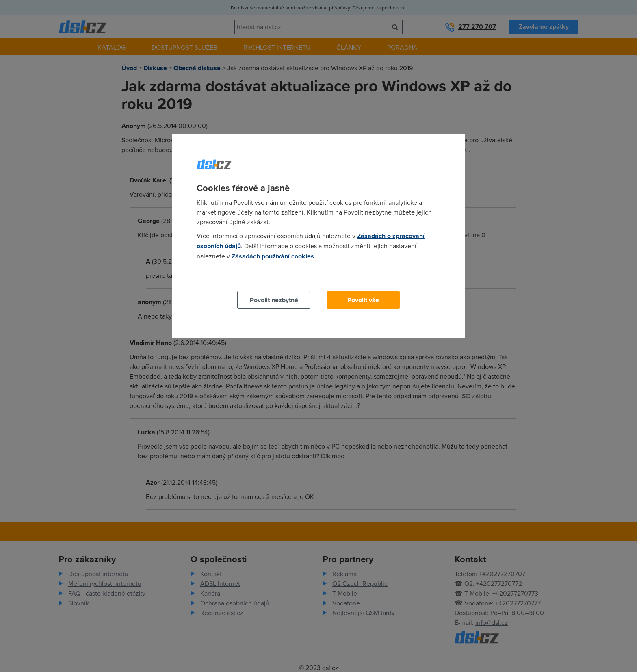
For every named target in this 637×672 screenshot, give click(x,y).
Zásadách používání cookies (273, 256)
